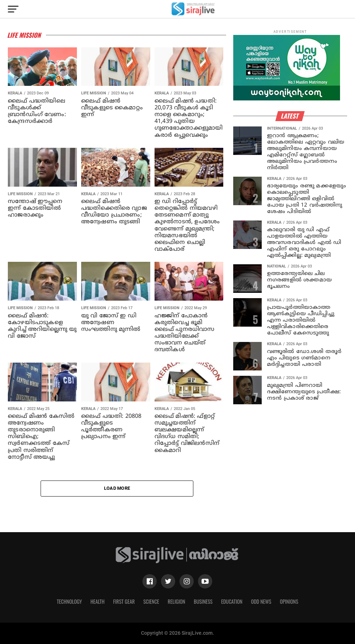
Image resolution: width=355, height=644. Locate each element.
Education (232, 601)
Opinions (289, 601)
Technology (69, 601)
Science (151, 601)
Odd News (261, 601)
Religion (176, 601)
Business (203, 601)
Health (98, 601)
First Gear (124, 601)
